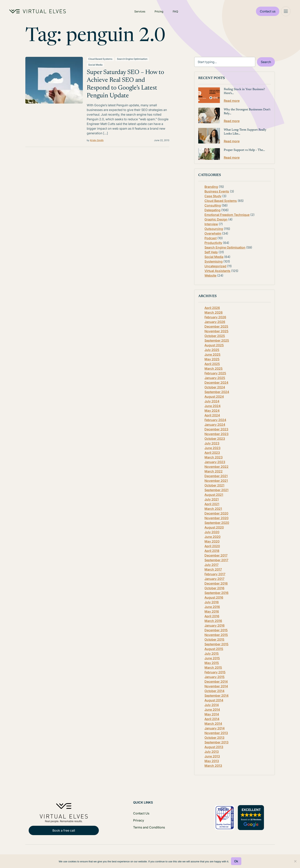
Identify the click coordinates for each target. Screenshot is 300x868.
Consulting (213, 205)
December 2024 (216, 383)
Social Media (95, 65)
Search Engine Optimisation (132, 59)
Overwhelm (213, 233)
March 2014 (213, 724)
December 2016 (216, 583)
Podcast (211, 238)
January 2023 (215, 462)
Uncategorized (215, 266)
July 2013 (212, 752)
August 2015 (214, 649)
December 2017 (216, 555)
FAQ (175, 11)
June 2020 (212, 537)
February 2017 (215, 574)
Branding (211, 187)
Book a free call (64, 830)
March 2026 (214, 312)
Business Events (217, 191)
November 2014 (216, 686)
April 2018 (212, 551)
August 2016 (214, 597)
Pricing (159, 11)
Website (210, 275)
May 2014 (212, 714)
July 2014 (212, 705)
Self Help (211, 252)
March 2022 (214, 471)
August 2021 (214, 495)
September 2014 (216, 696)
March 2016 (213, 621)
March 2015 (213, 667)
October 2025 (215, 336)
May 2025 (212, 359)
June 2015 (212, 658)
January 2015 (215, 677)
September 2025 (217, 340)
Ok (236, 861)
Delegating (212, 210)
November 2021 (216, 481)
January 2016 (215, 625)
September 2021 (216, 490)
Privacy (139, 820)
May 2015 (212, 663)
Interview (211, 224)
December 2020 (216, 513)
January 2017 (214, 579)
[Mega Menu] (286, 11)
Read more (232, 101)
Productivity (213, 243)
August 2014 (214, 700)
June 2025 (212, 354)
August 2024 (214, 397)
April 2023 (212, 453)
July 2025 (212, 350)
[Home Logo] (38, 11)
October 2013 (214, 738)
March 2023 (214, 457)
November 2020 (216, 518)
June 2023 (212, 448)
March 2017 (213, 569)
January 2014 (215, 728)
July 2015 (212, 653)
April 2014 (212, 719)
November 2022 (216, 467)
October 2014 (214, 691)
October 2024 (215, 387)
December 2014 (216, 682)
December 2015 (216, 630)
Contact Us (141, 813)
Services (140, 11)
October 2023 (215, 439)
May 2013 (212, 761)
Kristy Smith (97, 140)
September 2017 (216, 560)
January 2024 (215, 425)
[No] (295, 861)
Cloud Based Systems (100, 59)
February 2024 (215, 420)
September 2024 (217, 392)
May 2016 (212, 611)
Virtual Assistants (217, 271)
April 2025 (212, 364)
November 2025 (216, 331)
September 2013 (216, 742)
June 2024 (212, 406)
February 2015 (215, 672)
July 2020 (212, 532)
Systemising (214, 261)
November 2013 (216, 733)
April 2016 (212, 616)
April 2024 (212, 415)
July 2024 (212, 401)
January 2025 (215, 378)
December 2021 (216, 476)
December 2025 (216, 326)
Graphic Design (216, 219)
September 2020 (217, 523)
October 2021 (214, 485)
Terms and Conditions (149, 827)
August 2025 (214, 345)
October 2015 (214, 639)
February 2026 (215, 317)
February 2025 (215, 373)
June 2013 (212, 756)
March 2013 (213, 766)
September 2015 (216, 644)
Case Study (213, 196)
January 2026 (215, 322)
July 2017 (212, 565)
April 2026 (212, 308)
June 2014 (212, 710)
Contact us (268, 11)
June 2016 (212, 607)
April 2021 (212, 504)
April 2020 (212, 546)
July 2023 (212, 443)
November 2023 (216, 434)
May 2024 (212, 411)
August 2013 (214, 747)
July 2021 (212, 499)
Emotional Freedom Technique (227, 215)
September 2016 (216, 593)
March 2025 (214, 368)
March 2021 (213, 509)
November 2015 (216, 635)
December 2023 (216, 429)
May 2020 (212, 541)
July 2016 (212, 602)
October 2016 (214, 588)
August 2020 (214, 527)
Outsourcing (214, 229)
